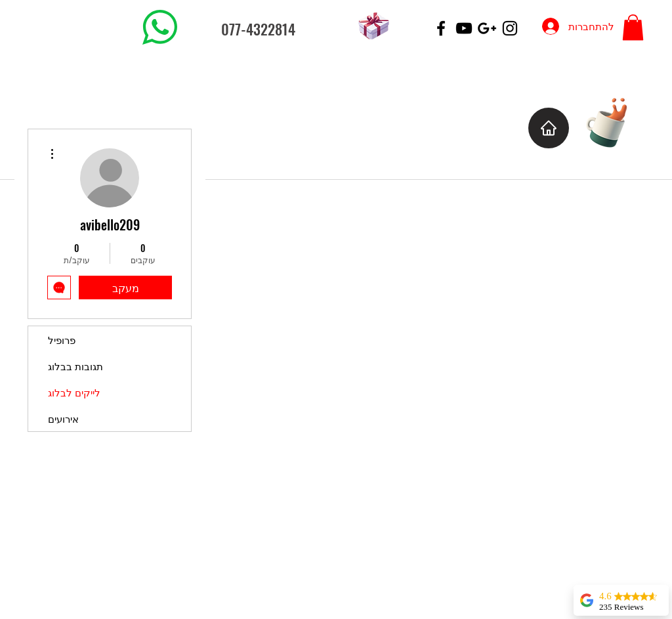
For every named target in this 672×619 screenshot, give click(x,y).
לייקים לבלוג (74, 392)
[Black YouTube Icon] (464, 28)
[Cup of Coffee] (613, 121)
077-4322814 (258, 29)
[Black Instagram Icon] (510, 28)
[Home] (549, 128)
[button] (633, 27)
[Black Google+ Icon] (487, 28)
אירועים (63, 418)
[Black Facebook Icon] (441, 28)
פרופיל (62, 339)
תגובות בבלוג (75, 366)
